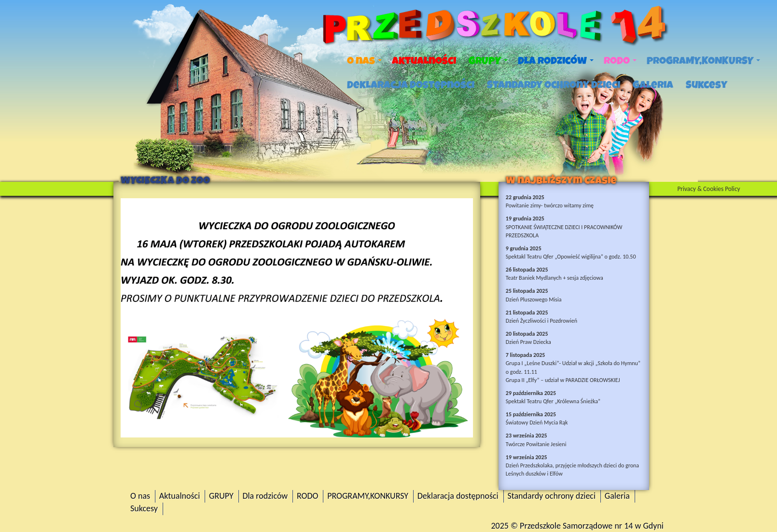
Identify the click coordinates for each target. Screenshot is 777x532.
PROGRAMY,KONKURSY (703, 61)
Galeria (653, 85)
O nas (364, 61)
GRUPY (488, 61)
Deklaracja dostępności (411, 85)
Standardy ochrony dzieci (554, 85)
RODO (620, 61)
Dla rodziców (556, 61)
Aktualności (424, 61)
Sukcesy (707, 85)
